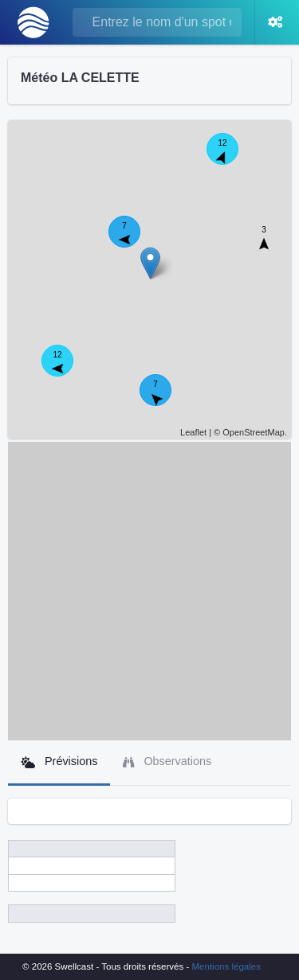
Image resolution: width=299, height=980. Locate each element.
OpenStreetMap (254, 432)
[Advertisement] (149, 591)
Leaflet (193, 432)
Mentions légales (226, 966)
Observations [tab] (167, 761)
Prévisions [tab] (59, 761)
